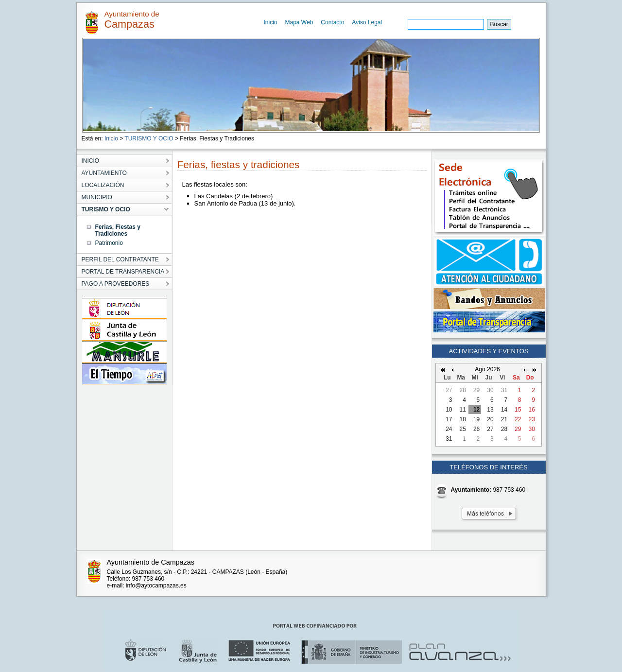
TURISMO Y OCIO (149, 138)
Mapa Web (299, 22)
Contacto (332, 22)
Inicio (271, 22)
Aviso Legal (367, 22)
